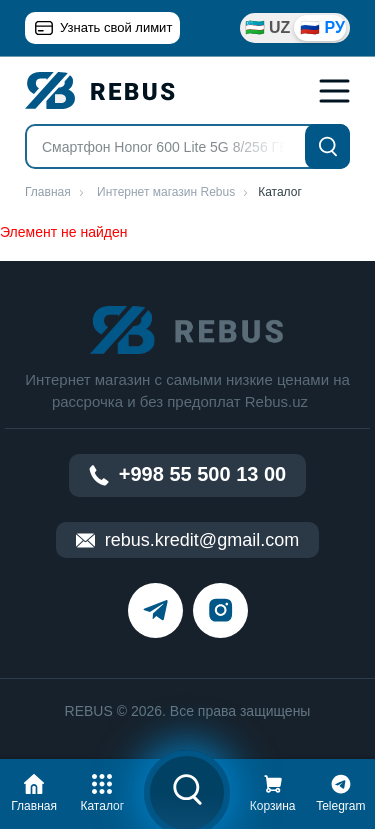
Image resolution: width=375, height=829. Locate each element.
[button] (34, 790)
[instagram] (220, 610)
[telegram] (155, 610)
